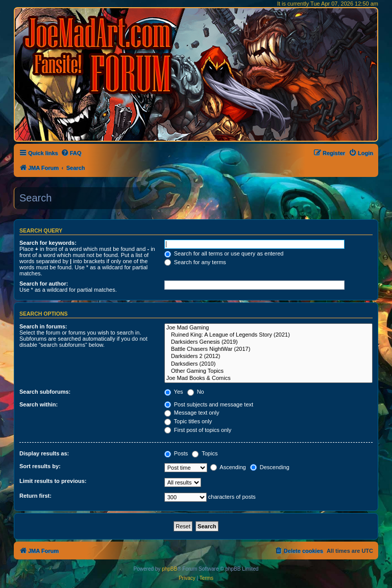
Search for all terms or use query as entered (224, 253)
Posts (176, 453)
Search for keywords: (48, 243)
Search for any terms (195, 262)
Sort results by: (40, 466)
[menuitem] (71, 153)
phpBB (169, 569)
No (196, 392)
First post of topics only (198, 430)
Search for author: (44, 284)
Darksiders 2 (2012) (268, 356)
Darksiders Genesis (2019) (268, 342)
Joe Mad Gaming (268, 328)
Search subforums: (45, 392)
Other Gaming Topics (268, 371)
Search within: (39, 404)
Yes (174, 392)
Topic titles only (188, 421)
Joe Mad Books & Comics (268, 378)
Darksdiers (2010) (268, 364)
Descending (270, 467)
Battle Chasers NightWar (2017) (268, 349)
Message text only (192, 413)
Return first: (35, 496)
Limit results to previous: (53, 481)
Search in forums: (43, 326)
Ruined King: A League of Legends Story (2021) (268, 335)
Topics (205, 453)
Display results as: (44, 453)
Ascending (228, 467)
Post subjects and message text (209, 404)
